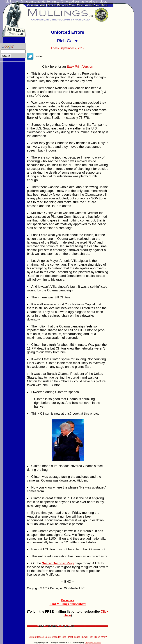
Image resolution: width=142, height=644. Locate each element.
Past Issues (74, 637)
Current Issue (36, 637)
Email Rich (88, 637)
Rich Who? (101, 637)
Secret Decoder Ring (55, 637)
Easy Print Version (80, 67)
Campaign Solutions (93, 642)
